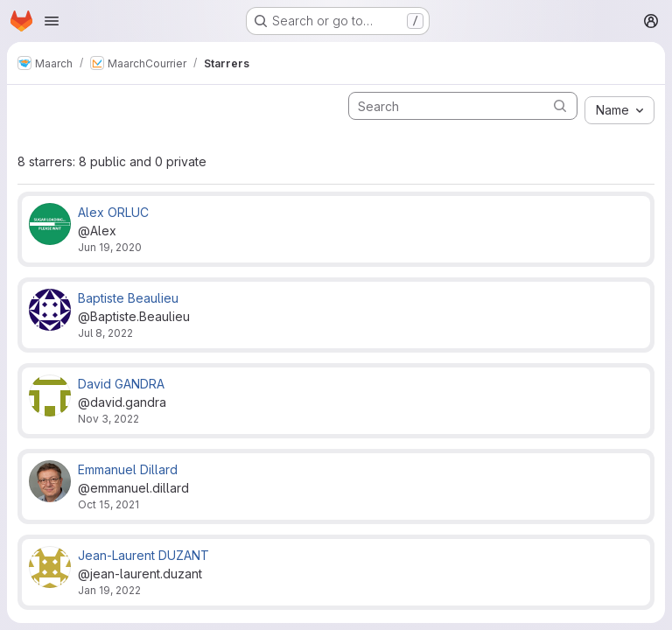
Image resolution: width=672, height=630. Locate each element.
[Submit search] (560, 105)
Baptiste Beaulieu (128, 298)
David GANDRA (121, 384)
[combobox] (619, 110)
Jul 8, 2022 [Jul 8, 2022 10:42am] (105, 333)
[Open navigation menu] (52, 21)
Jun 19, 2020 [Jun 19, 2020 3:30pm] (110, 247)
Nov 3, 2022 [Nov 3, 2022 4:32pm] (108, 419)
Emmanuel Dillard (128, 469)
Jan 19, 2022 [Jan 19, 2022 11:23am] (109, 590)
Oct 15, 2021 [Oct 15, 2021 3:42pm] (108, 504)
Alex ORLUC (113, 212)
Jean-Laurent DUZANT (143, 555)
